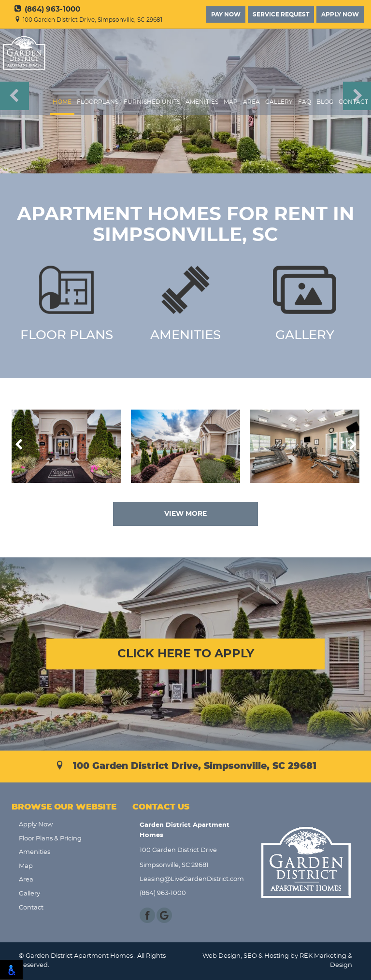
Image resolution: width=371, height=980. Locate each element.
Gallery (279, 102)
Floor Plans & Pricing (50, 839)
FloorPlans (98, 102)
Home (62, 102)
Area (251, 102)
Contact (353, 102)
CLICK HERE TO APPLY (186, 654)
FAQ (305, 102)
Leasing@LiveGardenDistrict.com (189, 879)
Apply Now (340, 14)
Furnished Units (152, 102)
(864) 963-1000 (47, 9)
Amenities (202, 102)
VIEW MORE (185, 514)
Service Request (281, 14)
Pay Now (226, 14)
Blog (325, 102)
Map (231, 102)
